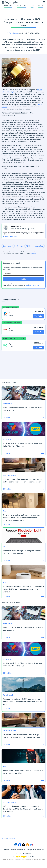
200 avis (31, 857)
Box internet (8, 6)
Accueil (4, 839)
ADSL (28, 246)
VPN (32, 6)
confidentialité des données (32, 285)
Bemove (28, 859)
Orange (20, 246)
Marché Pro (38, 246)
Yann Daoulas (14, 33)
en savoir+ (33, 253)
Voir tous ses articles (10, 236)
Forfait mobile (21, 6)
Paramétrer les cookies (38, 859)
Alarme (40, 6)
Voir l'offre (38, 316)
